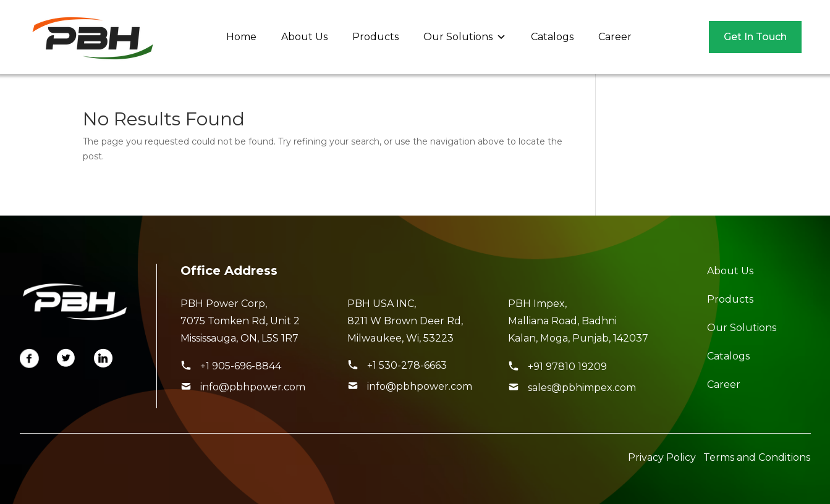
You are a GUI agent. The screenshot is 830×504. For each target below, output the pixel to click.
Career (615, 37)
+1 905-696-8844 (241, 366)
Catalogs (552, 37)
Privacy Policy (662, 457)
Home (241, 37)
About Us (304, 37)
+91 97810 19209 (567, 367)
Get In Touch (755, 37)
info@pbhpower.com (253, 387)
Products (375, 37)
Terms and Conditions (757, 457)
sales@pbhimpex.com (582, 388)
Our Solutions (465, 37)
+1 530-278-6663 (407, 365)
